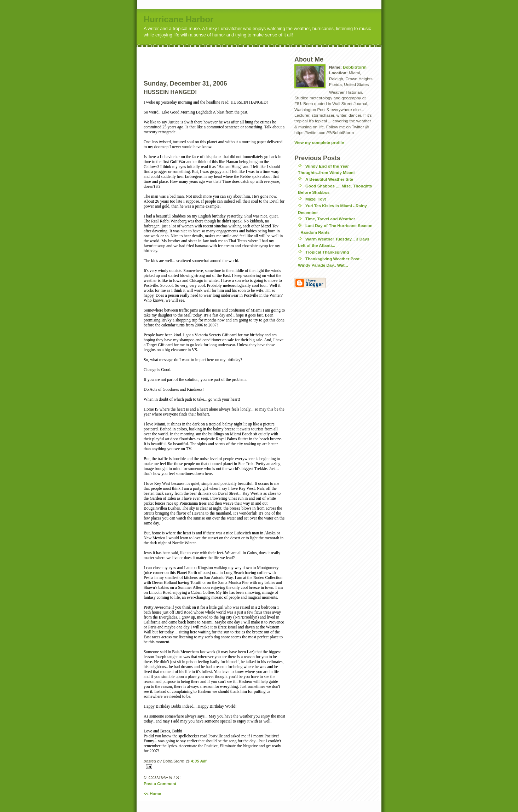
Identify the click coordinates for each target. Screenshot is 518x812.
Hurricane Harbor (179, 19)
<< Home (152, 793)
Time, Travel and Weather (330, 219)
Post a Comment (160, 784)
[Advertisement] (228, 58)
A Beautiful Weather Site (329, 179)
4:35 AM (198, 761)
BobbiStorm (355, 67)
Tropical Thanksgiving (327, 252)
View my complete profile (319, 142)
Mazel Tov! (316, 199)
